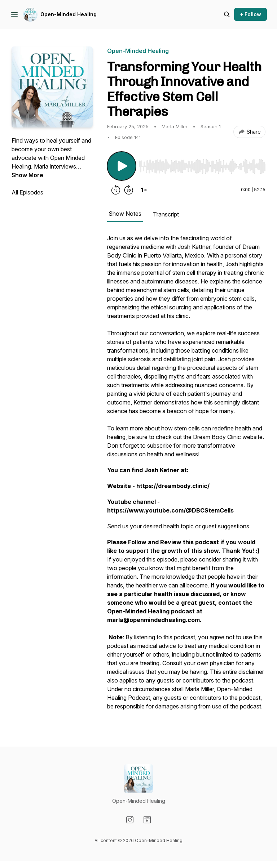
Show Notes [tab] (125, 214)
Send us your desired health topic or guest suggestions (178, 526)
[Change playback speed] (144, 190)
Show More (27, 175)
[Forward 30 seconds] (129, 190)
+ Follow (250, 14)
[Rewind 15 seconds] (116, 190)
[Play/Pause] (122, 166)
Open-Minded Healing (69, 14)
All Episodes (27, 192)
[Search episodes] (227, 14)
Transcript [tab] (166, 214)
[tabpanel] (186, 476)
